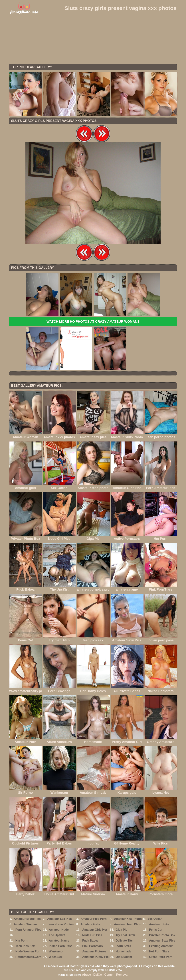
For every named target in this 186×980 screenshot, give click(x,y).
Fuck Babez (90, 941)
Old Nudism (124, 957)
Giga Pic (122, 930)
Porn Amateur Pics (28, 930)
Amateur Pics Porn (94, 919)
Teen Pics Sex (25, 946)
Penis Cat (156, 930)
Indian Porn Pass (61, 946)
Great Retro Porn (161, 957)
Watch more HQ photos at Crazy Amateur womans (93, 322)
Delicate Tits (124, 941)
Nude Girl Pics (92, 935)
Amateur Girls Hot (95, 930)
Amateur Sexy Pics (162, 941)
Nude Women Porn (28, 951)
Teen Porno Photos (60, 924)
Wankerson (57, 951)
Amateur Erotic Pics (28, 919)
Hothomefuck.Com (28, 957)
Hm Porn (22, 941)
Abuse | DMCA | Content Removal (105, 975)
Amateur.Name (59, 941)
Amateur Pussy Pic (95, 957)
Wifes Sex (56, 957)
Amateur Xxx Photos (128, 919)
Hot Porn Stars (159, 951)
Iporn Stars (123, 946)
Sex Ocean (155, 919)
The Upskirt (57, 935)
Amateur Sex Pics (59, 919)
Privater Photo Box (162, 935)
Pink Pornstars (93, 946)
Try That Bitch (125, 935)
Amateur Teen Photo (128, 924)
